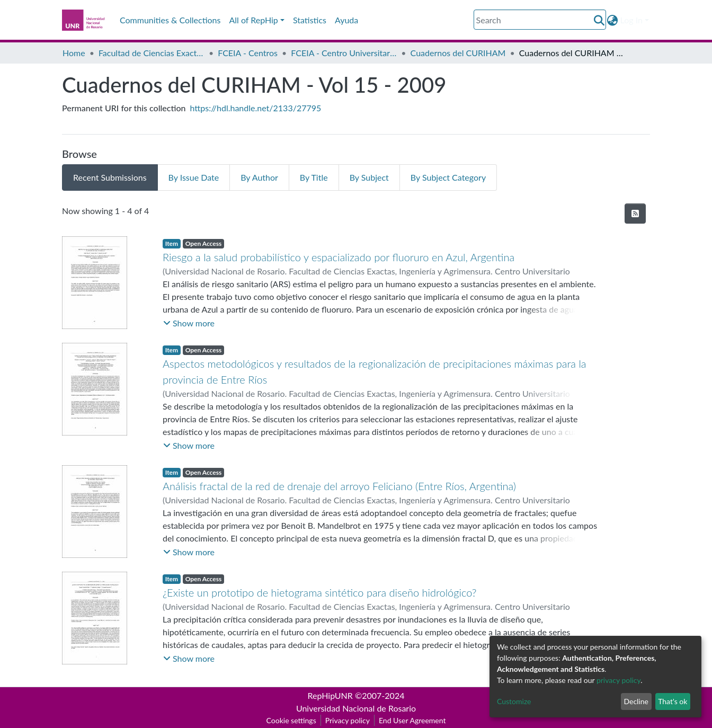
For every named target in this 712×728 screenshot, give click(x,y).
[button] (613, 20)
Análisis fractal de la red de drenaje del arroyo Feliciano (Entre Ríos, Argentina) (339, 486)
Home (74, 53)
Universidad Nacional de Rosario (356, 708)
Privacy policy (348, 720)
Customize (514, 701)
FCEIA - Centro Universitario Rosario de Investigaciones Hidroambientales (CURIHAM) (344, 53)
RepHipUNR (330, 695)
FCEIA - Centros (248, 53)
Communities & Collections (170, 20)
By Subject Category (448, 177)
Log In (631, 20)
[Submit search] (599, 20)
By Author (259, 177)
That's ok (673, 701)
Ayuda (346, 20)
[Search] (540, 20)
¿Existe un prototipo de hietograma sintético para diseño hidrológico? (319, 592)
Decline (636, 701)
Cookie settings (291, 720)
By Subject (369, 177)
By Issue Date (194, 177)
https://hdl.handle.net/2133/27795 (256, 108)
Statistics (310, 20)
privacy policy (618, 680)
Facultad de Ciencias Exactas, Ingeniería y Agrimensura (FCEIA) (152, 53)
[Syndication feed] (635, 214)
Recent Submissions (110, 177)
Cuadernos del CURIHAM (458, 53)
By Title (314, 177)
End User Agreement (412, 720)
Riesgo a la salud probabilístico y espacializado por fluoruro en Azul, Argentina (339, 257)
